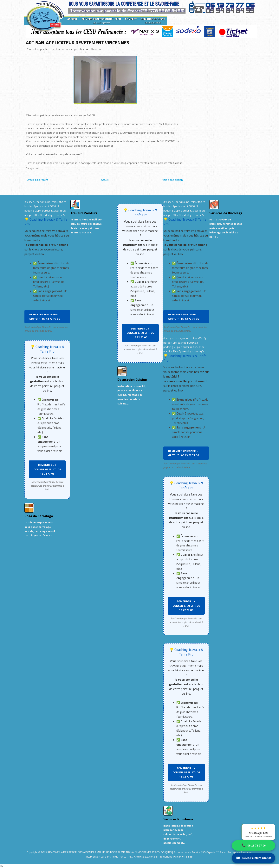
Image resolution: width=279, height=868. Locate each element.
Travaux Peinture (84, 213)
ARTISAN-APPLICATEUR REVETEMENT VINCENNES (78, 42)
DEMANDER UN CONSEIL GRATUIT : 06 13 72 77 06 (45, 316)
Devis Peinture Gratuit (253, 858)
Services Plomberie (178, 819)
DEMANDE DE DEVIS (153, 21)
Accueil (105, 180)
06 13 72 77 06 (253, 845)
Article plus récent (38, 180)
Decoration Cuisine (132, 380)
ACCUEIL (72, 19)
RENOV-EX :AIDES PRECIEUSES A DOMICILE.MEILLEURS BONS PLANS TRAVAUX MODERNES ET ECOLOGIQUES (110, 852)
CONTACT (131, 19)
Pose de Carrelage (39, 516)
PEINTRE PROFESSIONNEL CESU (101, 21)
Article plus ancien (172, 180)
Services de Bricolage (226, 213)
